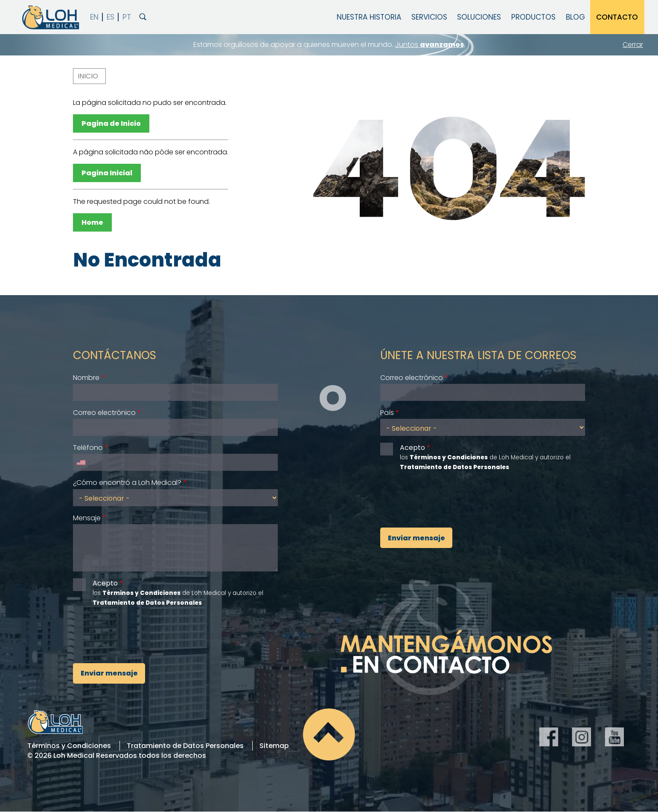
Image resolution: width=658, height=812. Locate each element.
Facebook (549, 737)
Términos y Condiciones (69, 746)
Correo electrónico (104, 413)
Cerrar (633, 45)
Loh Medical (50, 17)
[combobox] (83, 462)
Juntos (429, 45)
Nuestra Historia (369, 17)
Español (111, 17)
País (387, 413)
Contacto (617, 17)
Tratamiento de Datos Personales (185, 746)
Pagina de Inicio (111, 123)
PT (127, 17)
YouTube (614, 737)
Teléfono (88, 448)
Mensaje (87, 518)
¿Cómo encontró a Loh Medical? (127, 483)
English (95, 17)
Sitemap (274, 746)
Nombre (86, 378)
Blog (575, 17)
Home (92, 222)
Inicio (88, 76)
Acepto (105, 583)
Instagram (581, 737)
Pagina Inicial (107, 173)
